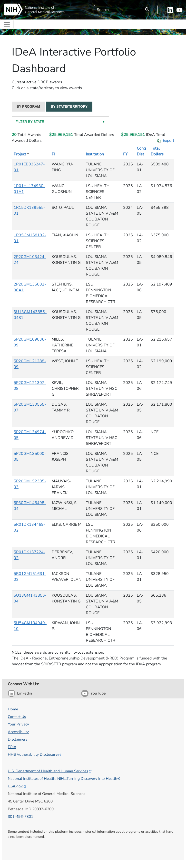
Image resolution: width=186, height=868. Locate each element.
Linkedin (24, 693)
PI (53, 154)
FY (125, 154)
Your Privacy (18, 724)
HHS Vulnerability (35, 754)
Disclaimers (18, 739)
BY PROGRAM (28, 106)
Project (22, 154)
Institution (95, 154)
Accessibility (18, 732)
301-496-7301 (20, 816)
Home (13, 709)
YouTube (98, 693)
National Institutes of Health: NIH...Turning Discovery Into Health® (64, 778)
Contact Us (17, 717)
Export (169, 141)
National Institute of (39, 8)
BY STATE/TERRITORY (69, 106)
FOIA (12, 747)
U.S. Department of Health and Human (50, 771)
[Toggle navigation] (7, 24)
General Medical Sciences (45, 12)
